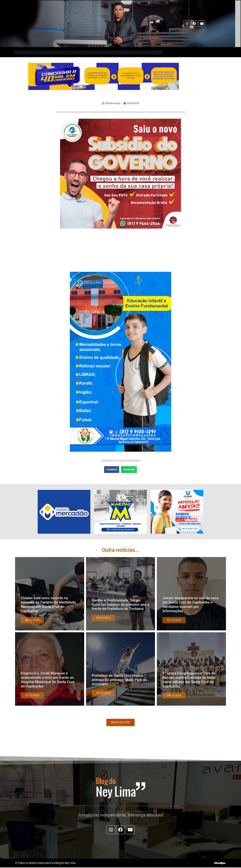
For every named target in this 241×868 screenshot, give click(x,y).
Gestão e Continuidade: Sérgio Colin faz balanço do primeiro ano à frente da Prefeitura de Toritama (120, 605)
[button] (112, 470)
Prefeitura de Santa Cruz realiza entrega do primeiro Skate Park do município (119, 680)
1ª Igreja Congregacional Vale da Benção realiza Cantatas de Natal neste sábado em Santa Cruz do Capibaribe (189, 680)
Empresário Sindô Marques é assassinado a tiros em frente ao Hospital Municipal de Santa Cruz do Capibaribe (48, 680)
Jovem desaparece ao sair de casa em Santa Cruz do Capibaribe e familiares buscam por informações (190, 604)
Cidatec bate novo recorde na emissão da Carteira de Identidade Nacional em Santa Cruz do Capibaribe (48, 604)
